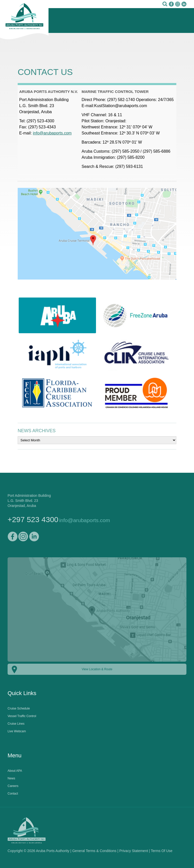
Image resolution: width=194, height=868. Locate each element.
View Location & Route (97, 669)
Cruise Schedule (19, 708)
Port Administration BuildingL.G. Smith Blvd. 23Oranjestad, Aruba (29, 501)
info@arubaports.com (52, 133)
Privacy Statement (134, 851)
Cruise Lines (16, 724)
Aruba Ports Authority (24, 20)
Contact (13, 794)
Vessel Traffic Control (22, 716)
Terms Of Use (162, 851)
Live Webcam (17, 731)
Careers (13, 786)
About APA (15, 771)
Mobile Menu (183, 20)
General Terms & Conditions (94, 851)
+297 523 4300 (33, 519)
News (11, 778)
